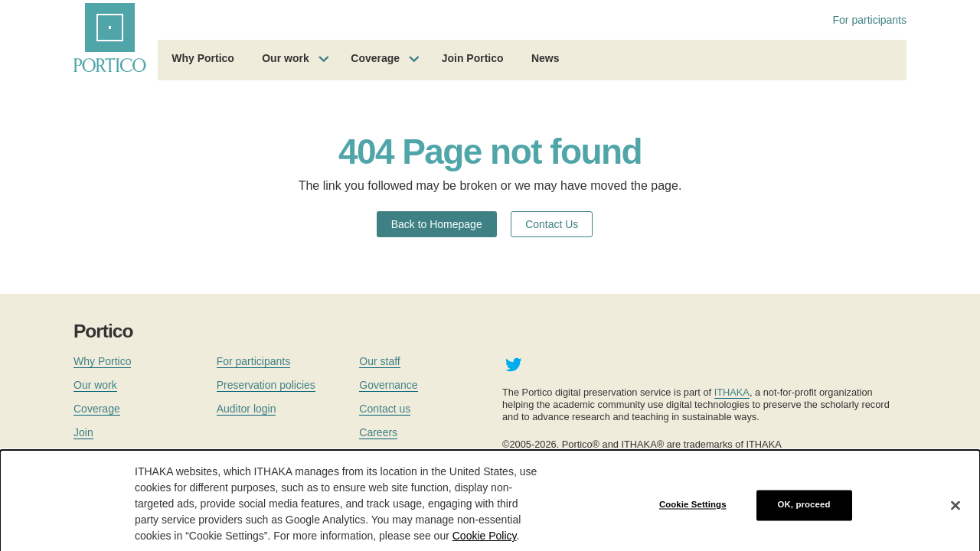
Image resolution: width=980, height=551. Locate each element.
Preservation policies (266, 385)
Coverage (375, 58)
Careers (378, 432)
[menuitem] (203, 60)
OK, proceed (804, 513)
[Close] (955, 513)
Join (83, 432)
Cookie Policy (485, 544)
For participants (870, 20)
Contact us (385, 409)
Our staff (379, 361)
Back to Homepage (437, 224)
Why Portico (203, 58)
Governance (388, 385)
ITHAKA (732, 392)
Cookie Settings (693, 513)
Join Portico (473, 58)
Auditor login (247, 409)
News (546, 58)
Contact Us (552, 224)
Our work (285, 58)
